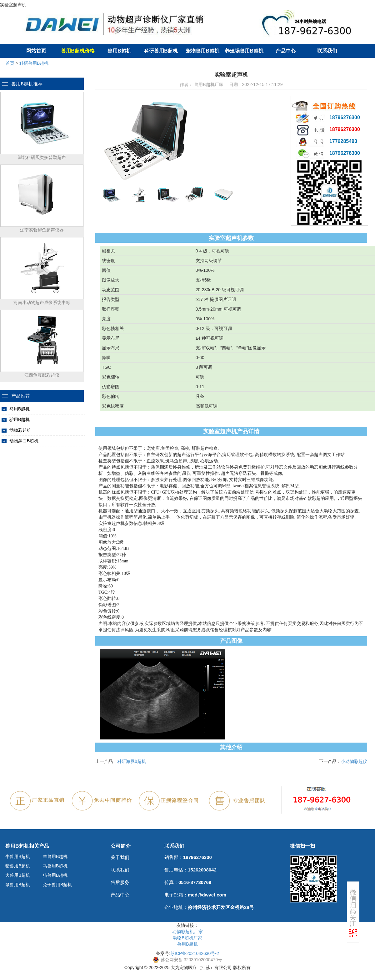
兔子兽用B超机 (57, 885)
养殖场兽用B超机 (244, 51)
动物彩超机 (20, 430)
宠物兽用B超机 (202, 51)
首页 (10, 63)
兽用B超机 (119, 51)
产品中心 (286, 51)
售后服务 (120, 882)
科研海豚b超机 (132, 761)
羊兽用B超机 (55, 856)
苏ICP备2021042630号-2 (195, 953)
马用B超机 (20, 409)
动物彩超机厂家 (187, 932)
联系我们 (327, 51)
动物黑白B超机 (24, 441)
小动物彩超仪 (354, 761)
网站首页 (36, 51)
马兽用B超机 (55, 866)
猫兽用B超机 (55, 875)
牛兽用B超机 (18, 856)
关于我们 (120, 857)
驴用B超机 (20, 419)
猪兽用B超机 (18, 866)
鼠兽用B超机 (18, 885)
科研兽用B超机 (161, 51)
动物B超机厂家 (187, 938)
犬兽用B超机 (18, 875)
